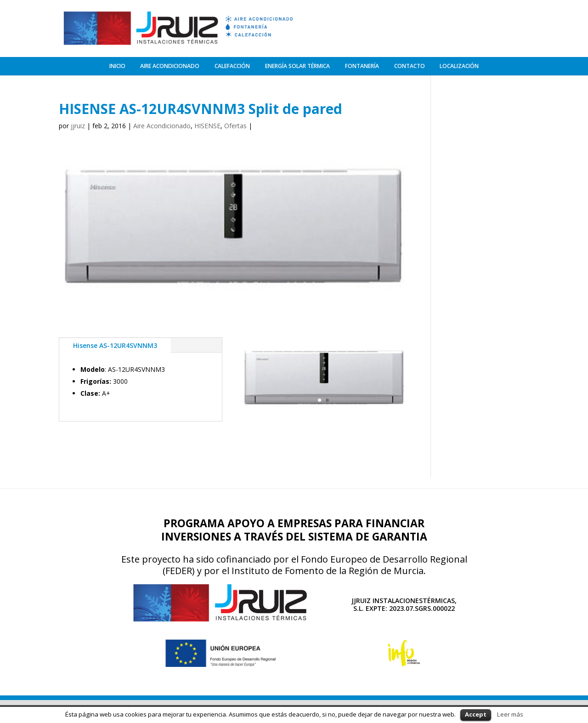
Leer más (510, 714)
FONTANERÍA (362, 64)
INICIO (117, 64)
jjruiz (78, 124)
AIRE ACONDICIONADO (170, 64)
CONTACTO (410, 64)
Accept (476, 714)
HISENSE (207, 124)
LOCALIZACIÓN (459, 64)
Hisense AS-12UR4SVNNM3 (115, 344)
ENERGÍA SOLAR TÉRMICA (297, 64)
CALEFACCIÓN (232, 64)
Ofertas (235, 124)
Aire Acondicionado (162, 124)
